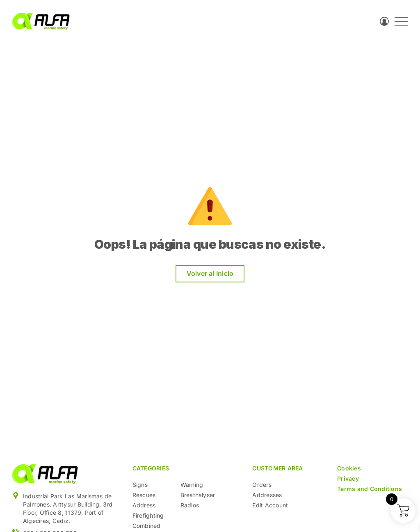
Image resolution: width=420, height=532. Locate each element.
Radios (190, 505)
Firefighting (148, 515)
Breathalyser (198, 495)
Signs (140, 485)
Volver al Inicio (210, 273)
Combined (147, 526)
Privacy (348, 478)
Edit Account (270, 505)
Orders (262, 485)
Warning (192, 485)
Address (144, 505)
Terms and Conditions (370, 489)
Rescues (144, 495)
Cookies (349, 468)
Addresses (267, 495)
